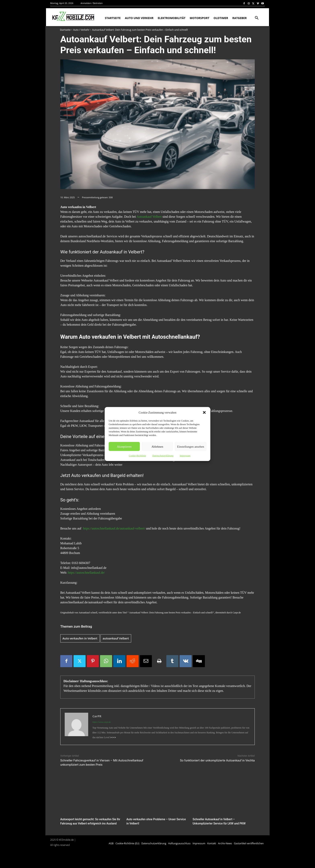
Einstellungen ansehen (191, 446)
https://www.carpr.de (102, 722)
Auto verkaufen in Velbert (80, 638)
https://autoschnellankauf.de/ (86, 573)
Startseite (65, 30)
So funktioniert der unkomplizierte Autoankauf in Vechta (217, 760)
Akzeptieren (124, 446)
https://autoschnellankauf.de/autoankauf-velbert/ (114, 528)
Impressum (185, 456)
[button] (204, 413)
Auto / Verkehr (81, 30)
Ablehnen (157, 446)
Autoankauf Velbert (149, 217)
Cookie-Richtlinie (137, 456)
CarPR (97, 716)
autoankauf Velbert (116, 638)
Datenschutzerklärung (163, 456)
